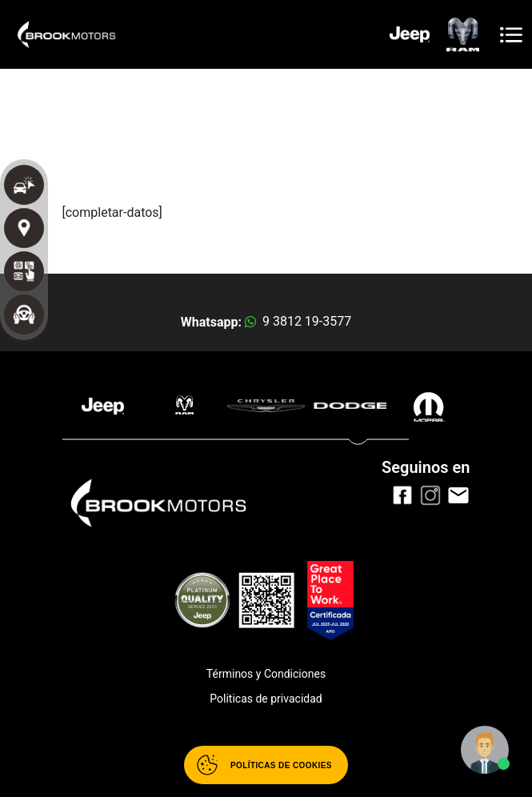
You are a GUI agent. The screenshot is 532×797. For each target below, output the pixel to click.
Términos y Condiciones (266, 674)
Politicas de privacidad (266, 699)
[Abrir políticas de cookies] (266, 765)
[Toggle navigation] (511, 35)
